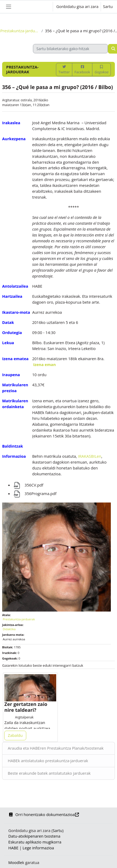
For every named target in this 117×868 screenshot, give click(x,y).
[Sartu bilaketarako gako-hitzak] (70, 49)
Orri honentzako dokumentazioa (44, 814)
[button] (44, 7)
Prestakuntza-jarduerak (20, 31)
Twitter (64, 70)
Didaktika (9, 629)
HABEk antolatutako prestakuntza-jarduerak (48, 761)
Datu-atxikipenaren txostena (34, 836)
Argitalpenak (24, 717)
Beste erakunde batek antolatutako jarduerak (49, 773)
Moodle (15, 862)
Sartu (108, 6)
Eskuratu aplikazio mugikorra (35, 842)
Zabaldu (15, 735)
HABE (13, 848)
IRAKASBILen (90, 456)
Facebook (82, 70)
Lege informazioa (38, 848)
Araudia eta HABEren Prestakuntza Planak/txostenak (56, 748)
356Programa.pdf (35, 493)
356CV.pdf (28, 485)
